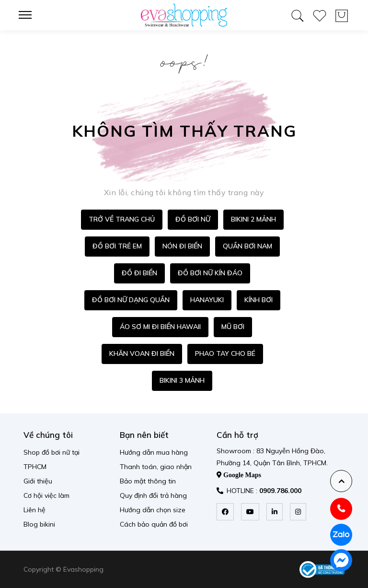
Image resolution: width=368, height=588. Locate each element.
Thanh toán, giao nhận (156, 467)
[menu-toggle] (28, 15)
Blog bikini (39, 524)
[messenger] (341, 560)
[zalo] (341, 535)
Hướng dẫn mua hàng (154, 452)
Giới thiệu (38, 481)
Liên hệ (34, 510)
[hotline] (341, 509)
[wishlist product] (320, 14)
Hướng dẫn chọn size (153, 510)
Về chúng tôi (48, 435)
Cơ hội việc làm (46, 495)
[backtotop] (341, 481)
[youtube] (250, 512)
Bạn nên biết (144, 435)
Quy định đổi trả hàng (153, 495)
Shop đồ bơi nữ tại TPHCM (52, 459)
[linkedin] (275, 512)
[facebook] (225, 512)
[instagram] (298, 512)
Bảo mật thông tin (148, 481)
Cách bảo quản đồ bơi (154, 524)
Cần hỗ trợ (237, 435)
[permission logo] (322, 570)
